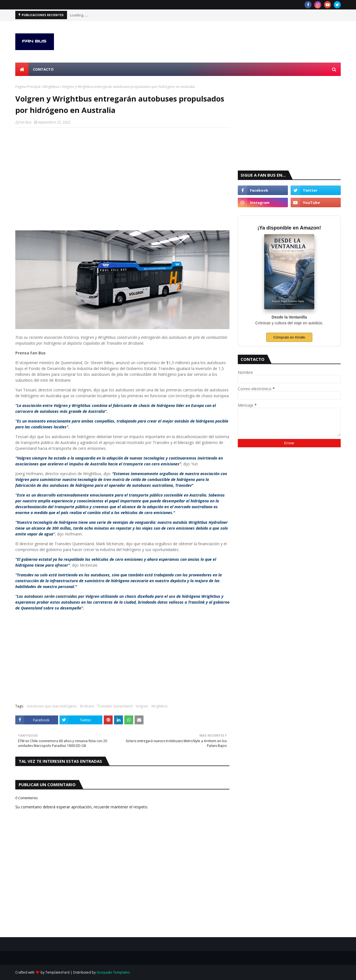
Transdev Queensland (115, 706)
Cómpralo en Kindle (289, 337)
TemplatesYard (57, 972)
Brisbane (87, 706)
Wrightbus (51, 87)
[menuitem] (22, 69)
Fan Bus (25, 122)
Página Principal (28, 87)
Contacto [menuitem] (43, 69)
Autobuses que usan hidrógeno (52, 706)
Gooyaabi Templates (113, 972)
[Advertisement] (122, 172)
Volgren (142, 706)
